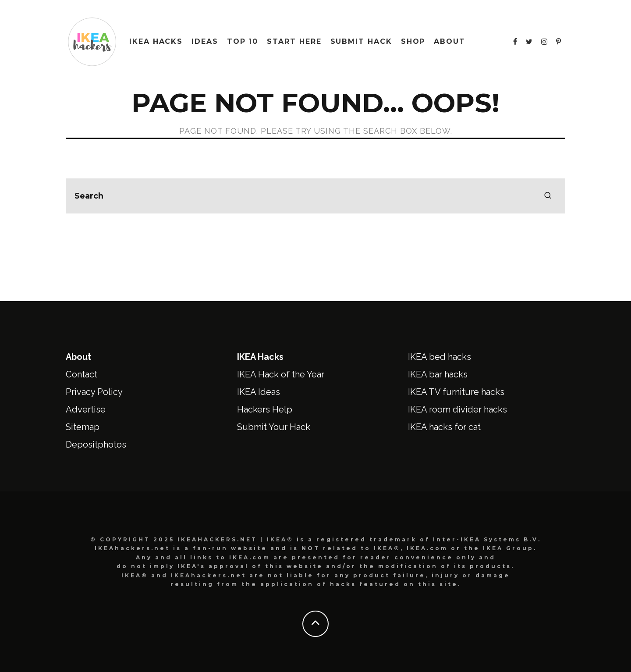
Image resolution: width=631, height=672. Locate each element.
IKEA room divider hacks (457, 409)
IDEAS (205, 41)
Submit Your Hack (274, 427)
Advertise (86, 409)
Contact (82, 374)
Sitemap (83, 427)
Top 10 (243, 41)
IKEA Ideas (259, 392)
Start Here (294, 41)
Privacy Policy (94, 392)
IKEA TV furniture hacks (456, 392)
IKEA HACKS (156, 41)
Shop (413, 41)
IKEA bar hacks (438, 374)
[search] (548, 196)
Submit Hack (361, 41)
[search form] (315, 196)
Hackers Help (265, 409)
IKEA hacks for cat (444, 427)
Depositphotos (96, 444)
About (450, 41)
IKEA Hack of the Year (281, 374)
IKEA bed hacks (440, 357)
